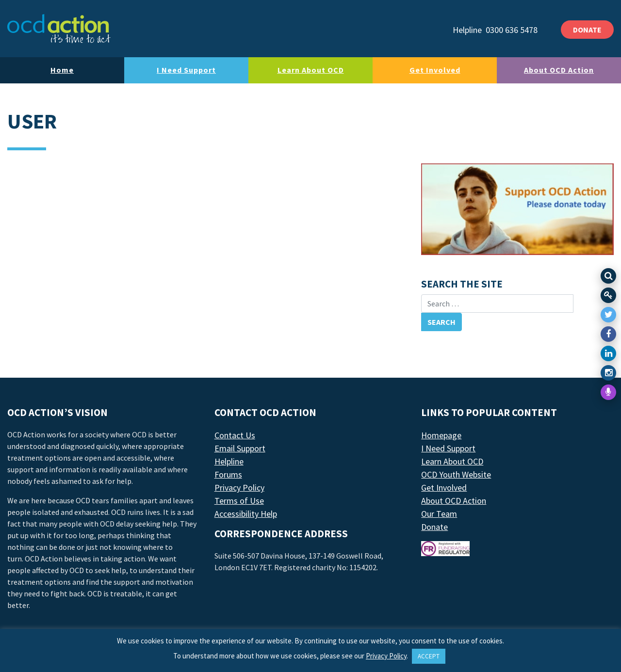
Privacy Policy (239, 488)
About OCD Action (559, 70)
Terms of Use (239, 501)
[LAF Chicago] (59, 29)
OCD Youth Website (456, 474)
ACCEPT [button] (429, 656)
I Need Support (186, 70)
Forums (228, 474)
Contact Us (235, 435)
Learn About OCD (311, 70)
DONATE (587, 30)
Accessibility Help (246, 514)
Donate (434, 527)
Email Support (240, 448)
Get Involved (435, 70)
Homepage (441, 435)
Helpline (229, 461)
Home (62, 70)
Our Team (439, 514)
